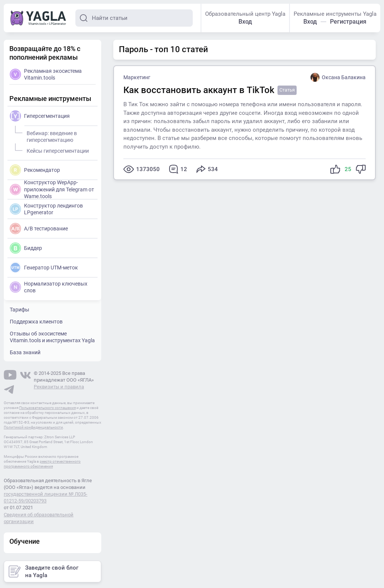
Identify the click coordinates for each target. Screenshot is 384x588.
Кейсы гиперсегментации (57, 150)
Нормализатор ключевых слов (49, 287)
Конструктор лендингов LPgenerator (46, 209)
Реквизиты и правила (59, 387)
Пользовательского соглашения (47, 408)
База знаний (25, 352)
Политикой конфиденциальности (33, 427)
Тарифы (19, 310)
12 (178, 169)
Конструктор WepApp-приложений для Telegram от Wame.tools (52, 189)
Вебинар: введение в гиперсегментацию (51, 135)
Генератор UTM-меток (44, 268)
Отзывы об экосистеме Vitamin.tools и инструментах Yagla (52, 337)
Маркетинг (137, 77)
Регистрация (348, 22)
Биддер (26, 248)
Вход (245, 22)
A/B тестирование (39, 229)
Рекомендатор (35, 170)
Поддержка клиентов (36, 322)
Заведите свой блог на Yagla (43, 571)
